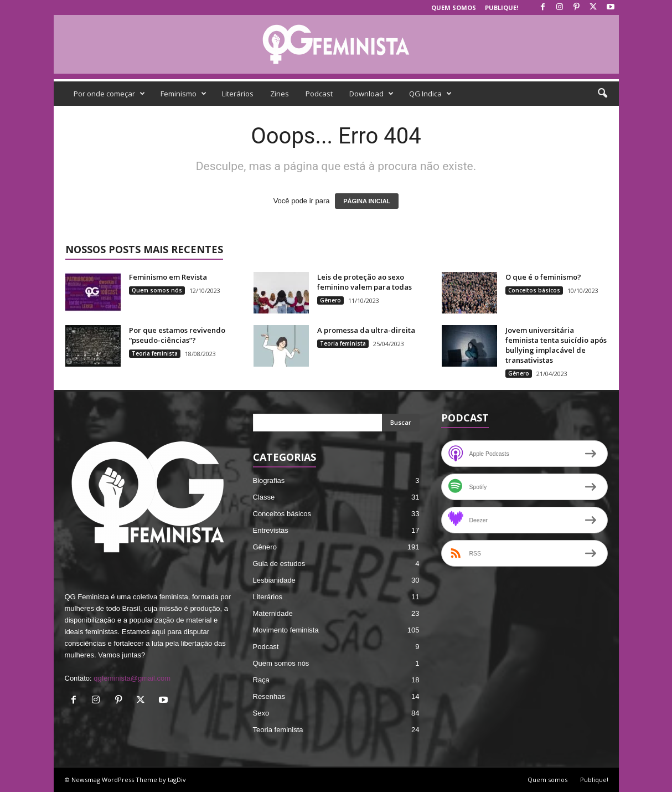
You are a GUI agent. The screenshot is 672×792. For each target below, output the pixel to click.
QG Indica (430, 94)
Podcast (319, 94)
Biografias (269, 480)
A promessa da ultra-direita (366, 330)
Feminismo (183, 94)
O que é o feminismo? (543, 277)
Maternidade (273, 613)
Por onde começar (109, 94)
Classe (264, 497)
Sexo (261, 713)
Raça (261, 680)
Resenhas (269, 696)
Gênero (330, 300)
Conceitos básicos (534, 290)
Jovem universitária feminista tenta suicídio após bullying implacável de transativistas (556, 345)
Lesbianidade (274, 580)
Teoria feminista (155, 353)
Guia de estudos (279, 564)
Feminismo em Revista (168, 277)
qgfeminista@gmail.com (132, 678)
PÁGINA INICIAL (367, 201)
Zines (280, 94)
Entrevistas (271, 530)
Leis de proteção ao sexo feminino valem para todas (365, 282)
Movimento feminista (286, 630)
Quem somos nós (157, 290)
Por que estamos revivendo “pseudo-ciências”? (177, 335)
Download (371, 94)
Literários (238, 94)
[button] (602, 94)
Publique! (502, 7)
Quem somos (454, 7)
